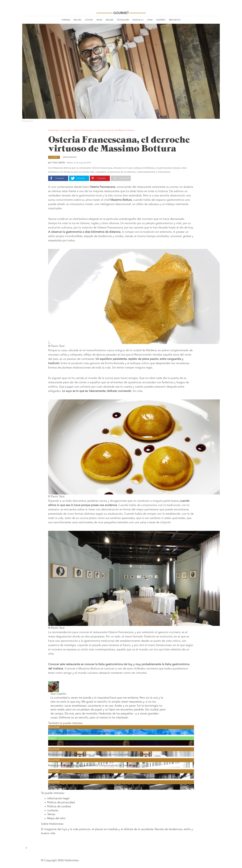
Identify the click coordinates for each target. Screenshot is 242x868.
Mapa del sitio (56, 818)
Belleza (110, 20)
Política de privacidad (61, 803)
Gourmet (161, 20)
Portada (66, 20)
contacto (53, 811)
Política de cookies (59, 807)
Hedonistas (121, 8)
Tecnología (123, 20)
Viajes (99, 20)
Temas (51, 814)
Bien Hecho (175, 20)
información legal (58, 799)
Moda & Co (138, 20)
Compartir (60, 178)
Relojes (77, 20)
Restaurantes (70, 157)
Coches (89, 20)
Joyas (150, 20)
